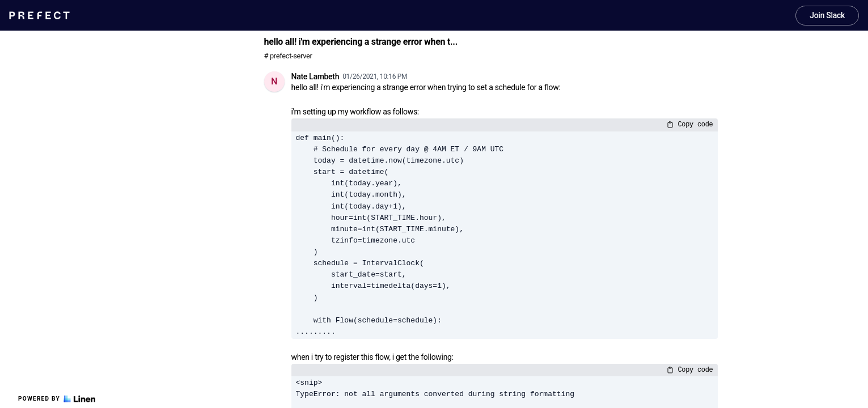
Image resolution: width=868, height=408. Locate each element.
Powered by (57, 399)
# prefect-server (288, 56)
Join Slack (827, 15)
